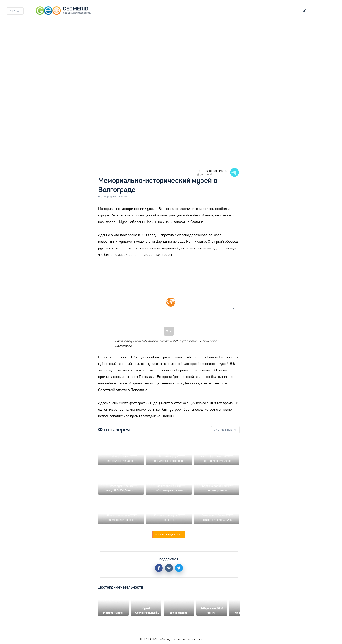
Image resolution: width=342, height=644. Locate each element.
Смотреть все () (225, 430)
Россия (123, 197)
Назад (16, 11)
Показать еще (169, 535)
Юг (116, 197)
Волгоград (106, 197)
